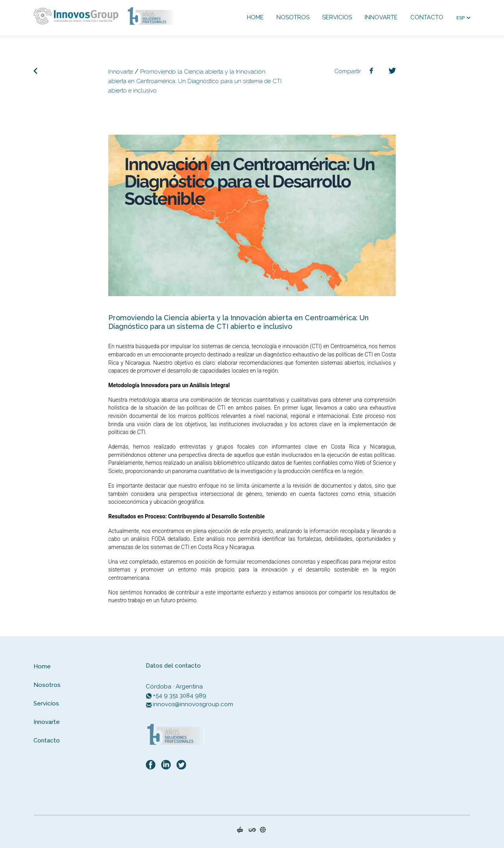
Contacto (427, 17)
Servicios (337, 17)
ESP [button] (460, 18)
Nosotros (293, 17)
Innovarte (381, 17)
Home (255, 17)
